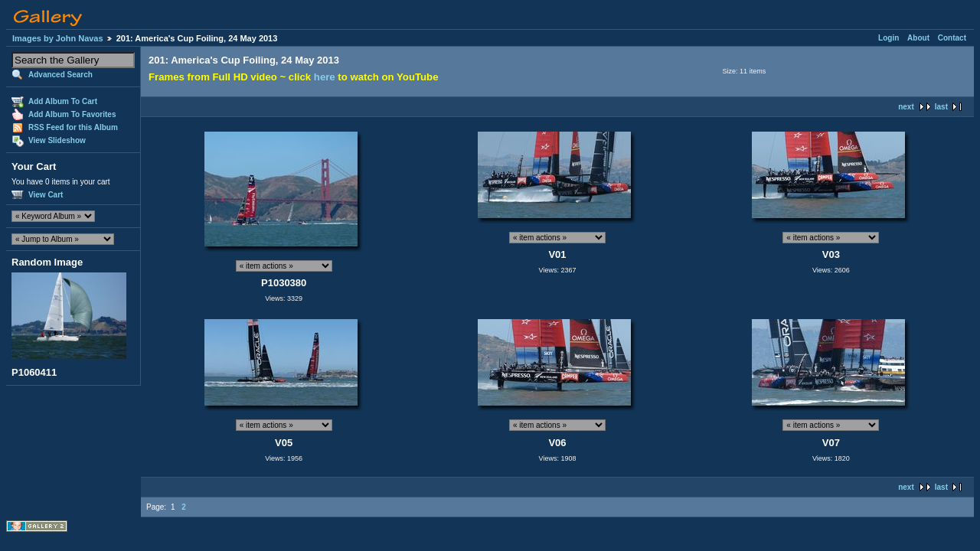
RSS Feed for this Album (73, 127)
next (906, 107)
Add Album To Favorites (72, 114)
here (325, 77)
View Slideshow (57, 140)
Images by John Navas (58, 38)
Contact (952, 38)
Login (889, 38)
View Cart (46, 195)
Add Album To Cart (63, 101)
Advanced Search (60, 75)
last (941, 107)
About (918, 38)
